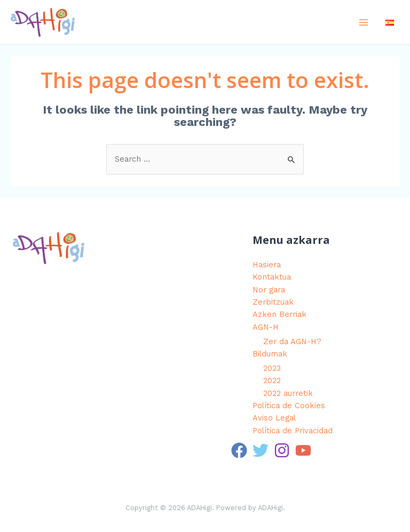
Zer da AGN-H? (292, 342)
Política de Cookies (289, 406)
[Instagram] (282, 450)
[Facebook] (239, 450)
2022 (272, 380)
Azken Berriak (279, 314)
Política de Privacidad (293, 431)
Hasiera (267, 265)
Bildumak (270, 354)
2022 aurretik (288, 393)
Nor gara (269, 290)
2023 (272, 368)
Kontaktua (272, 277)
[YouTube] (303, 450)
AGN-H (266, 327)
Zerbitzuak (273, 302)
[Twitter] (261, 450)
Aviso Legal (274, 418)
